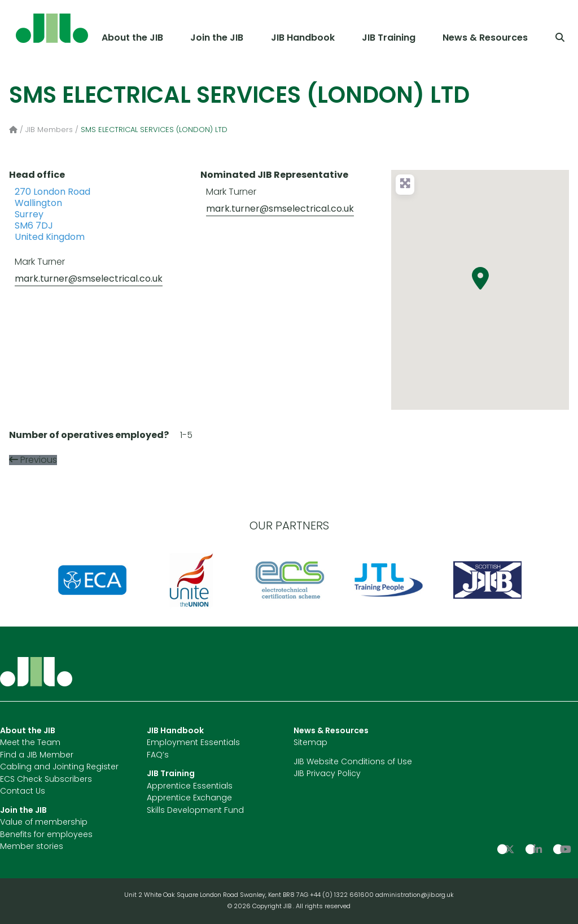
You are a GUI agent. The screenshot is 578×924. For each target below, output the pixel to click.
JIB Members (49, 130)
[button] (480, 278)
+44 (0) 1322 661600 (343, 895)
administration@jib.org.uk (415, 895)
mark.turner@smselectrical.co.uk (89, 279)
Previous (39, 461)
